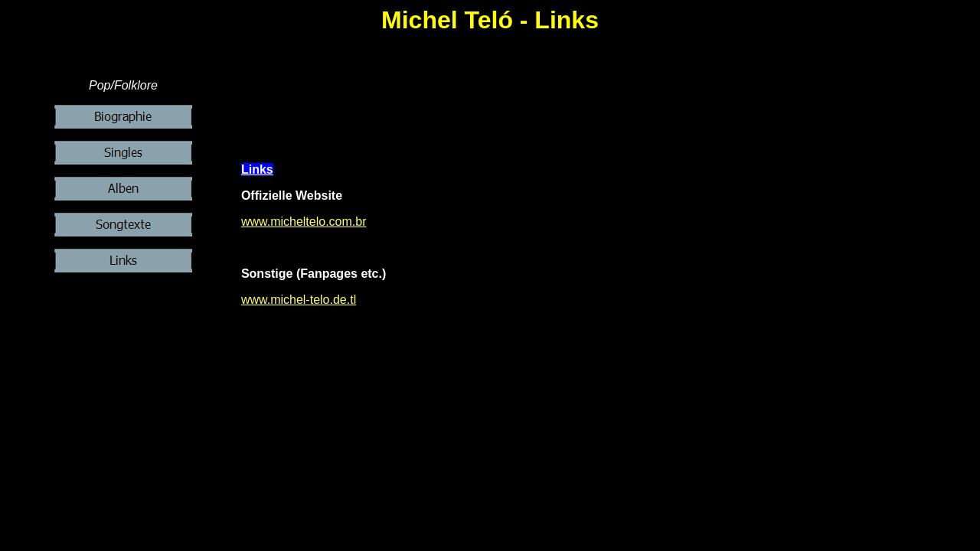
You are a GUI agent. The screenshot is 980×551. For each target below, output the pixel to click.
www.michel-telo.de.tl (299, 300)
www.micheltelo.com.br (304, 222)
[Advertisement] (609, 113)
